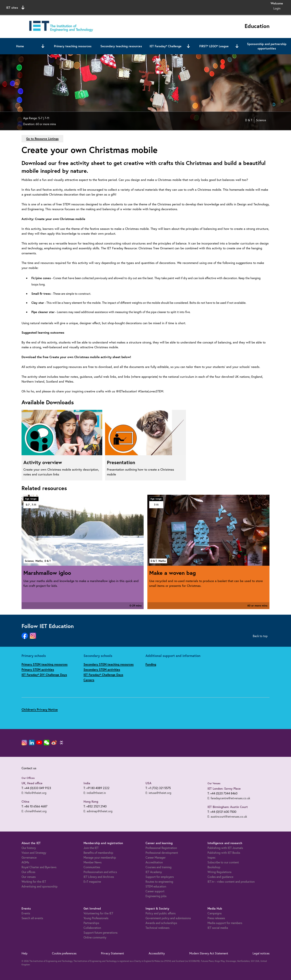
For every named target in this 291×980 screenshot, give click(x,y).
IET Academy (154, 872)
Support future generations (100, 932)
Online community (95, 937)
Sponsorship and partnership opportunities (267, 46)
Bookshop (214, 867)
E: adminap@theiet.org (98, 811)
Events (26, 913)
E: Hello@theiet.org (34, 793)
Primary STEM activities (38, 669)
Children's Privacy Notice (40, 709)
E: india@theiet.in (95, 793)
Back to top (260, 636)
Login (277, 8)
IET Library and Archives (99, 877)
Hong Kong (91, 801)
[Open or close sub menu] (43, 46)
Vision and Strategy (34, 853)
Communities (92, 867)
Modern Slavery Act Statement (209, 953)
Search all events (32, 918)
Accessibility (157, 953)
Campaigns (215, 913)
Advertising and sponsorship (40, 886)
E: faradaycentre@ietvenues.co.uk (229, 798)
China (25, 801)
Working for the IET (34, 881)
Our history (29, 848)
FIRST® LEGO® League (214, 46)
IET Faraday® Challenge (166, 46)
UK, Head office (32, 783)
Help (24, 953)
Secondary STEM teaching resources (109, 664)
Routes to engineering (159, 881)
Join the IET (91, 848)
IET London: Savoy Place (224, 788)
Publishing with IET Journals (225, 848)
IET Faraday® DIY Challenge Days (44, 675)
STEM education (156, 886)
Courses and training (158, 867)
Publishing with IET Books (224, 853)
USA (148, 783)
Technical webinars (157, 928)
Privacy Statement (112, 953)
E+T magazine (92, 881)
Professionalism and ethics (100, 872)
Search (183, 7)
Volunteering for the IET (98, 913)
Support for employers (160, 877)
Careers (89, 680)
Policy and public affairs (161, 913)
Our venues (29, 877)
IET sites (15, 8)
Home (20, 46)
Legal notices (261, 953)
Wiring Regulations (219, 872)
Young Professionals (96, 918)
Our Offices (28, 778)
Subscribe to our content (223, 862)
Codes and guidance (220, 877)
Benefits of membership (98, 853)
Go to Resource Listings (42, 139)
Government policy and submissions (168, 918)
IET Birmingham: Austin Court (228, 807)
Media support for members (225, 923)
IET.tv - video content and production (231, 881)
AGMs (25, 862)
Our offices (28, 872)
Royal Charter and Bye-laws (39, 867)
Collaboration (92, 928)
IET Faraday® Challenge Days (103, 675)
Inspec (212, 857)
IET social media (218, 928)
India (87, 783)
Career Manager (156, 857)
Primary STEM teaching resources (45, 664)
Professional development (162, 853)
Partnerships (91, 923)
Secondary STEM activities (102, 669)
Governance (29, 857)
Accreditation (154, 862)
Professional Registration (161, 848)
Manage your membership (100, 857)
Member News (93, 862)
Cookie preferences (64, 953)
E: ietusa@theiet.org (158, 793)
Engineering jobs (156, 896)
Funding (151, 664)
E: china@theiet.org (34, 811)
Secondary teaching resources (121, 46)
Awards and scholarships (161, 923)
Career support (155, 891)
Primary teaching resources (73, 46)
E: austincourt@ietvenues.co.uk (227, 816)
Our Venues (214, 783)
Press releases (216, 918)
